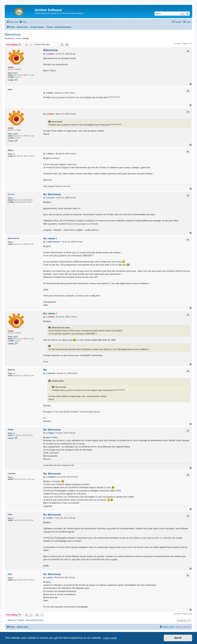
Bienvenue (13, 34)
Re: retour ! (50, 238)
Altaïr (10, 574)
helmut (19, 38)
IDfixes (11, 150)
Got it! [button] (178, 638)
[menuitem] (23, 22)
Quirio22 (11, 370)
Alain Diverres (13, 238)
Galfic (10, 515)
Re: (45, 370)
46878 (15, 73)
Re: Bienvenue (52, 194)
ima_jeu (11, 194)
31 (14, 154)
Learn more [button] (110, 638)
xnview (26, 38)
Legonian (12, 473)
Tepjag (10, 430)
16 (14, 374)
